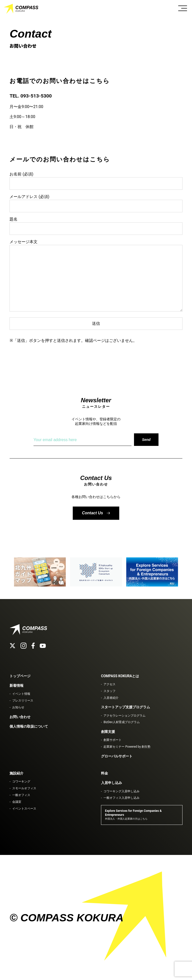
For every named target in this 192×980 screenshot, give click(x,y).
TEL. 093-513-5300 (31, 96)
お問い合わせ (20, 717)
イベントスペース (24, 809)
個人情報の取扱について (29, 726)
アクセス (109, 684)
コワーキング (21, 781)
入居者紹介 (111, 698)
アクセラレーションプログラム (124, 716)
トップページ (20, 676)
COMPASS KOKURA (21, 9)
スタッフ (109, 691)
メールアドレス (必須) (96, 201)
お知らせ (18, 707)
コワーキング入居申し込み (121, 791)
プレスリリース (23, 701)
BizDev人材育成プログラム (121, 722)
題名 (96, 224)
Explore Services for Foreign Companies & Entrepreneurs (133, 815)
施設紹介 (16, 773)
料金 (104, 773)
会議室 (17, 802)
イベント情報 (21, 694)
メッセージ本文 (96, 276)
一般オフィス (21, 795)
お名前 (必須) (96, 179)
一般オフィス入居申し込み (121, 798)
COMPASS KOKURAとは (120, 676)
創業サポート (112, 740)
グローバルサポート (117, 756)
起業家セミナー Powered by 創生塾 (127, 747)
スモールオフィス (24, 788)
